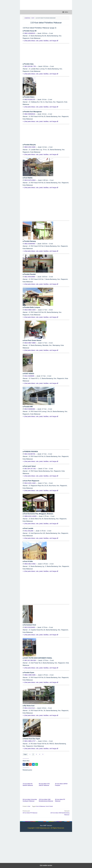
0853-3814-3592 (30, 564)
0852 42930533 (30, 33)
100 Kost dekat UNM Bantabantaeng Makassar (58, 813)
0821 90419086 (30, 277)
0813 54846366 (30, 409)
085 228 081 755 (30, 66)
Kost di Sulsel (49, 806)
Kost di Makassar (41, 806)
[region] (46, 205)
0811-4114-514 (30, 708)
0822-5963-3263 (30, 310)
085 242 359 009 (30, 660)
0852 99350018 (30, 114)
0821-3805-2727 (30, 741)
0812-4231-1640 (30, 483)
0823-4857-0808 (30, 343)
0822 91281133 (30, 100)
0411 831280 (29, 531)
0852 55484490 (30, 244)
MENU (65, 12)
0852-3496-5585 (30, 675)
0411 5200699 (29, 376)
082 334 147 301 (30, 469)
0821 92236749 (30, 454)
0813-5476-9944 (30, 180)
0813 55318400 (30, 627)
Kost (29, 806)
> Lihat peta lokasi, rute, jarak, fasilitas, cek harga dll (40, 41)
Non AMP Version (46, 826)
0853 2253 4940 (30, 147)
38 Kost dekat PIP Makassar (34, 812)
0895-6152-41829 (30, 516)
